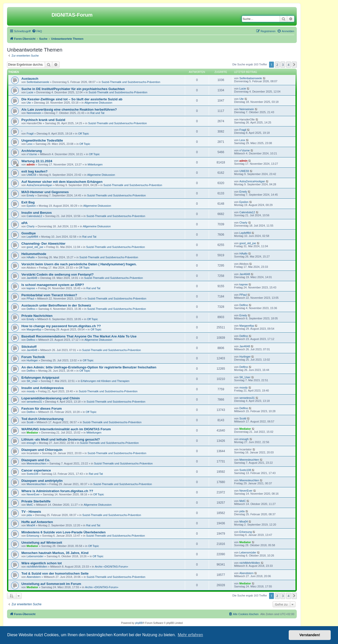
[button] (294, 65)
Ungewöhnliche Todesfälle (42, 140)
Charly (31, 226)
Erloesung (33, 536)
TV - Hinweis (31, 512)
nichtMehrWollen (37, 567)
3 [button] (283, 65)
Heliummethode (34, 254)
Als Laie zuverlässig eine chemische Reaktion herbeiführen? (69, 110)
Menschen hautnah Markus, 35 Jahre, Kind (55, 553)
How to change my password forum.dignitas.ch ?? (61, 326)
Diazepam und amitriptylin (42, 481)
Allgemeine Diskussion (98, 103)
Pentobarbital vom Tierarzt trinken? (49, 295)
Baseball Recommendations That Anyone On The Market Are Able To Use (79, 336)
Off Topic (84, 134)
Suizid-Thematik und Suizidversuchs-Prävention (131, 82)
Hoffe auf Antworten (37, 522)
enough (31, 443)
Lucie (30, 92)
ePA (25, 223)
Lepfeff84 (32, 237)
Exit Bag (28, 202)
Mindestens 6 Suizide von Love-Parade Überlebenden (64, 532)
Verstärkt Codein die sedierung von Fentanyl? (57, 274)
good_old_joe (35, 247)
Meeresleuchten (36, 463)
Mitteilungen (95, 164)
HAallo (31, 257)
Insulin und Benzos (37, 213)
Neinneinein (34, 113)
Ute (29, 103)
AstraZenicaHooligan (39, 185)
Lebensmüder (35, 556)
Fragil (30, 134)
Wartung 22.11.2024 (37, 161)
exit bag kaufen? (34, 171)
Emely (31, 195)
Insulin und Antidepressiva (43, 388)
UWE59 (31, 175)
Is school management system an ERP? (53, 285)
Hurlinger (32, 360)
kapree (31, 288)
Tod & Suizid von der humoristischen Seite (55, 573)
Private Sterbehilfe (36, 501)
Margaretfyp (34, 329)
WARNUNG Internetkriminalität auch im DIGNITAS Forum (66, 429)
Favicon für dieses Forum (42, 409)
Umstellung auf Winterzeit (42, 543)
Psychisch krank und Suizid (43, 120)
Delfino (31, 309)
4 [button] (289, 65)
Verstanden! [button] (310, 635)
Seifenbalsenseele (38, 82)
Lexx (30, 144)
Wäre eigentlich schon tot (41, 563)
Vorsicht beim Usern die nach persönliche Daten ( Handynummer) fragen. (79, 264)
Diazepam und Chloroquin (42, 450)
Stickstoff (29, 347)
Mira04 (31, 525)
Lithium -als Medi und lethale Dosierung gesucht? (61, 439)
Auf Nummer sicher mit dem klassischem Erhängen (62, 182)
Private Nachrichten (37, 316)
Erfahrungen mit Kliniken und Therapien (105, 381)
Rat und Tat (97, 113)
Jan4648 (32, 278)
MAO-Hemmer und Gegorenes (45, 192)
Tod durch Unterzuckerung (43, 419)
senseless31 (34, 402)
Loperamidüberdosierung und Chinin (51, 398)
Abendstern (34, 577)
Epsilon (31, 206)
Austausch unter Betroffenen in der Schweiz (56, 305)
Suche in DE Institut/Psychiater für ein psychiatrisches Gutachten (73, 89)
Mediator (32, 433)
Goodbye (29, 233)
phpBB (139, 623)
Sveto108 (32, 474)
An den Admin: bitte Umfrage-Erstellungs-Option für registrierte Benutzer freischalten (89, 367)
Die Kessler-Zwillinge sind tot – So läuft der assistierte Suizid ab (72, 99)
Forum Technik (33, 357)
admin (31, 164)
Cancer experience (36, 470)
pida (29, 515)
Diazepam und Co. (36, 460)
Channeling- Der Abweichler (43, 244)
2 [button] (277, 65)
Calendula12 (34, 216)
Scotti (30, 422)
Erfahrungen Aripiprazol (40, 378)
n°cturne (32, 154)
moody (31, 391)
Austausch (30, 79)
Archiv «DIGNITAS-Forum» (111, 567)
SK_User (32, 381)
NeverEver (33, 494)
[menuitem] (37, 31)
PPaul (30, 298)
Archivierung (32, 151)
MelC (30, 505)
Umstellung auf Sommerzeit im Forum (51, 584)
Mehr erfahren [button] (191, 635)
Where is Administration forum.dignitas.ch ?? (57, 491)
